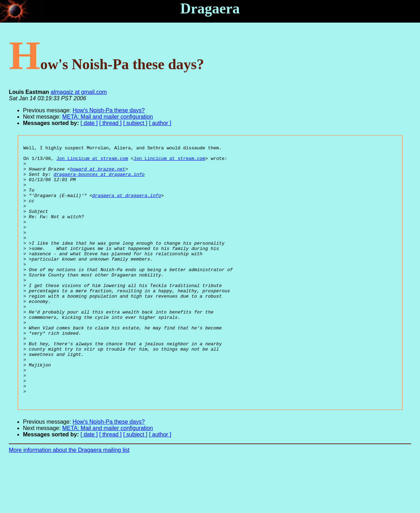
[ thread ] (110, 123)
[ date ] (89, 123)
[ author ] (160, 123)
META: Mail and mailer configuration (108, 117)
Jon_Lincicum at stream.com (92, 161)
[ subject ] (135, 123)
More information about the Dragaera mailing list (69, 501)
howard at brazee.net (98, 174)
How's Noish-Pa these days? (109, 110)
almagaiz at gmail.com (79, 92)
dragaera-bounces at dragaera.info (99, 180)
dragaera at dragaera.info (127, 206)
